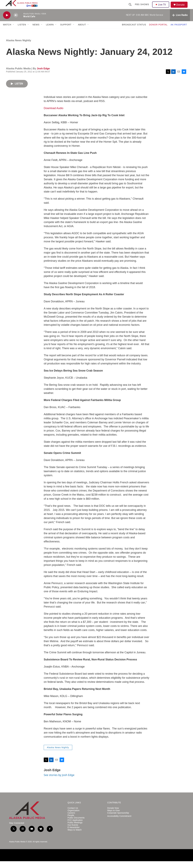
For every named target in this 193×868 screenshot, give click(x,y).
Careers (71, 820)
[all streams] (180, 22)
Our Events (73, 832)
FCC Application (75, 827)
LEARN (50, 31)
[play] (7, 22)
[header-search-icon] (130, 8)
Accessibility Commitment (119, 823)
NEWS (36, 31)
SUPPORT (66, 31)
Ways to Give (113, 817)
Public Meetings (75, 829)
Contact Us (73, 815)
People (71, 822)
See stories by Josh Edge (59, 782)
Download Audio (54, 115)
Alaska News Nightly (19, 47)
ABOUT (82, 31)
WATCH (7, 31)
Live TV (161, 8)
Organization (74, 817)
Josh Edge (43, 75)
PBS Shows (142, 8)
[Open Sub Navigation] (14, 31)
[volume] (16, 22)
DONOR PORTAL (158, 31)
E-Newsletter (74, 834)
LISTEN (22, 31)
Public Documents (76, 825)
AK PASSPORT (179, 31)
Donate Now (113, 815)
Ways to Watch (75, 837)
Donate (182, 8)
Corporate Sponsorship (118, 820)
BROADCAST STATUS (134, 31)
